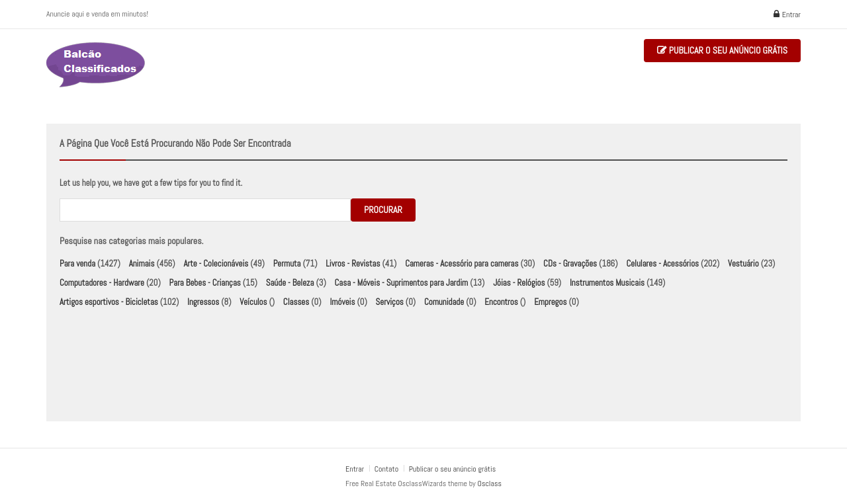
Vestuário (743, 264)
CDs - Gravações (570, 264)
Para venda (77, 264)
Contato (387, 469)
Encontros (501, 302)
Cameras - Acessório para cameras (462, 264)
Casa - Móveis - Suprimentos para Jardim (402, 283)
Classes (296, 302)
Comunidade (444, 302)
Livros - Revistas (353, 264)
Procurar (383, 210)
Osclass (490, 483)
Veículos (253, 302)
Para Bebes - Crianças (205, 283)
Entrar (787, 15)
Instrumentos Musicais (607, 283)
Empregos (550, 302)
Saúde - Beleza (290, 283)
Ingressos (203, 302)
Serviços (390, 302)
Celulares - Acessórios (662, 264)
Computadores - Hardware (102, 283)
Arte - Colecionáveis (216, 264)
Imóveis (342, 302)
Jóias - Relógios (519, 283)
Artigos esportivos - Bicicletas (109, 302)
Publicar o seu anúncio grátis (722, 51)
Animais (142, 264)
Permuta (287, 264)
